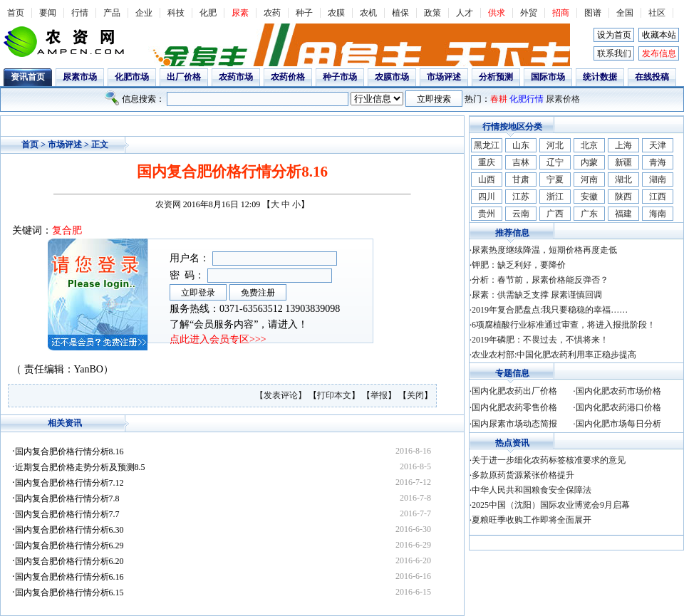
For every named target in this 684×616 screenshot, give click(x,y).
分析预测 (496, 77)
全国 (625, 13)
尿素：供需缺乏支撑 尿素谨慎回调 (537, 295)
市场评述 (444, 77)
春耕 (499, 99)
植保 (400, 13)
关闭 (415, 395)
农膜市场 (392, 77)
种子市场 (340, 77)
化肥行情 (527, 99)
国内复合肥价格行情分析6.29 (69, 545)
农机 (368, 13)
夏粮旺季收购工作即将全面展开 (532, 520)
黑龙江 (487, 145)
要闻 (48, 13)
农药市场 (236, 77)
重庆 (487, 162)
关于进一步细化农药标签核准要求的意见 (549, 460)
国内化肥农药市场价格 (618, 391)
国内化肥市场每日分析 (618, 424)
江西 (658, 197)
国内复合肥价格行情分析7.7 (67, 514)
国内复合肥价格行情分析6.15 (69, 592)
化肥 (208, 13)
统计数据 (600, 77)
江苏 (521, 197)
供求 (497, 13)
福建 (623, 214)
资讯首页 (28, 77)
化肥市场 (132, 77)
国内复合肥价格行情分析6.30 (69, 530)
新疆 (623, 162)
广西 (555, 214)
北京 (589, 145)
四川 (487, 197)
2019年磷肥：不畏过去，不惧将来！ (540, 340)
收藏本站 (659, 35)
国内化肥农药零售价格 (514, 407)
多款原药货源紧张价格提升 (523, 475)
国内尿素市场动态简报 (514, 424)
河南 (589, 179)
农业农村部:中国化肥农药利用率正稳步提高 (554, 355)
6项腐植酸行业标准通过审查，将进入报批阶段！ (564, 325)
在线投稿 (652, 77)
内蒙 (589, 162)
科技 (176, 13)
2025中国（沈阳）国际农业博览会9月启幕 (551, 505)
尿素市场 (80, 77)
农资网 (168, 204)
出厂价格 (184, 77)
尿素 (240, 13)
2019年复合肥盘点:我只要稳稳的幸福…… (550, 310)
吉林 (521, 162)
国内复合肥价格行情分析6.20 (69, 561)
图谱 (593, 13)
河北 (555, 145)
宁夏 (555, 179)
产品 (112, 13)
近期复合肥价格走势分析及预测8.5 (80, 467)
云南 (521, 214)
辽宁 (555, 162)
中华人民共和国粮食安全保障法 (532, 490)
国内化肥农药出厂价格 (514, 391)
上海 (623, 145)
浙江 (555, 197)
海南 (658, 214)
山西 (487, 179)
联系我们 (614, 53)
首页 (16, 13)
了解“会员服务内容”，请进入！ (239, 324)
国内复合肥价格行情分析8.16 (69, 451)
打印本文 (334, 395)
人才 (465, 13)
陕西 (623, 197)
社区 (657, 13)
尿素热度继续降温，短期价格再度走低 (544, 250)
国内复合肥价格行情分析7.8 (67, 498)
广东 (589, 214)
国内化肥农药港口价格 (618, 407)
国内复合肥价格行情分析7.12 (69, 483)
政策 (432, 13)
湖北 (623, 179)
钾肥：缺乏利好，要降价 (519, 265)
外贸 (529, 13)
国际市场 (548, 77)
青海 (658, 162)
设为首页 (614, 35)
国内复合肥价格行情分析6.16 (69, 577)
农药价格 (288, 77)
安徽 (589, 197)
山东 (521, 145)
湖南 (658, 179)
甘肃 (521, 179)
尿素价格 (563, 99)
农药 (272, 13)
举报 (379, 395)
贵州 (487, 214)
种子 (304, 13)
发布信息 (659, 53)
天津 (658, 145)
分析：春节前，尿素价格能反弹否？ (540, 280)
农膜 (336, 13)
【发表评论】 (282, 395)
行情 (80, 13)
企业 (144, 13)
